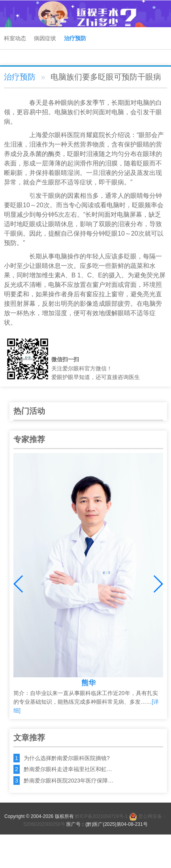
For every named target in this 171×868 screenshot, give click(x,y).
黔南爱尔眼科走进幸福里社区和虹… (68, 769)
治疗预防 (75, 38)
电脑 (143, 103)
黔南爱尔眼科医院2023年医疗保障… (69, 781)
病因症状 (45, 38)
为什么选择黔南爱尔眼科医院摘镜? (67, 758)
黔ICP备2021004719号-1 (101, 816)
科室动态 (15, 38)
